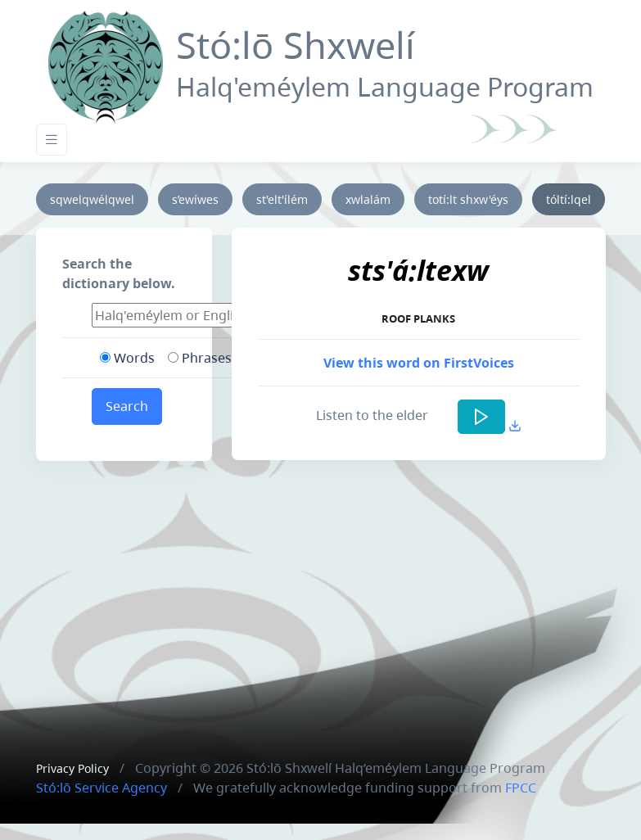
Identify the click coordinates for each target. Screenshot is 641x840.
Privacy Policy (72, 768)
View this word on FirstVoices (419, 363)
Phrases (200, 358)
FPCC (521, 788)
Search (127, 406)
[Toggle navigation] (52, 140)
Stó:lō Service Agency (102, 788)
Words (127, 358)
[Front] (106, 63)
